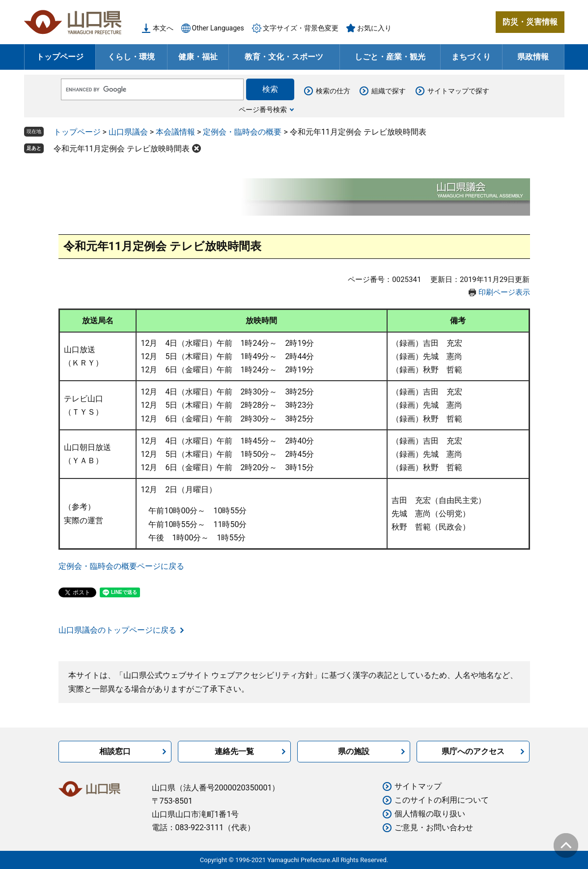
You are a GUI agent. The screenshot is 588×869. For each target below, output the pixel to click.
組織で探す (389, 91)
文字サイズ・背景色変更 (301, 28)
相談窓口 (115, 751)
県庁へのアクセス (473, 751)
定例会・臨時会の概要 (242, 132)
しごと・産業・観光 (390, 57)
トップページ (60, 57)
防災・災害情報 (530, 22)
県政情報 (533, 57)
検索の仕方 (333, 91)
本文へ (163, 28)
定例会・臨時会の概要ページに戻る (121, 566)
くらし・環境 (131, 57)
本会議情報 (175, 132)
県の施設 (354, 751)
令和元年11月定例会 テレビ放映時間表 (122, 149)
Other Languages (218, 28)
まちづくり (471, 57)
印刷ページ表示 (504, 292)
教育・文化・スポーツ (284, 57)
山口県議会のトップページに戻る (117, 630)
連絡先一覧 (234, 751)
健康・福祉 (198, 57)
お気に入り (374, 28)
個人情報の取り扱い (430, 814)
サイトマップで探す (458, 91)
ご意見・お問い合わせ (434, 827)
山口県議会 (128, 132)
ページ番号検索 (263, 110)
